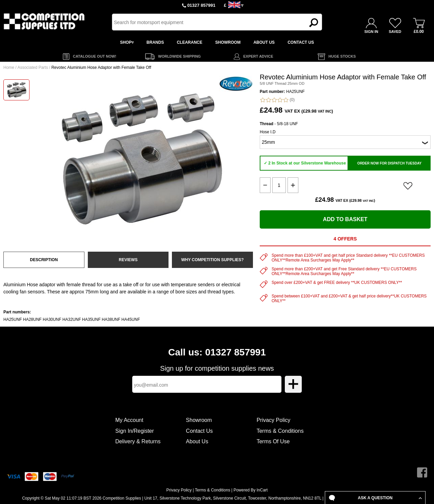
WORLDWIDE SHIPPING (179, 56)
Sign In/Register (135, 431)
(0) (277, 100)
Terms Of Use (273, 441)
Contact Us (199, 431)
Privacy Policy (274, 420)
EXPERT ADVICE (258, 56)
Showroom (199, 420)
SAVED (395, 32)
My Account (129, 420)
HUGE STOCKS (342, 56)
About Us (197, 441)
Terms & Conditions (280, 431)
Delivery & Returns (138, 441)
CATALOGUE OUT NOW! (95, 56)
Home (9, 67)
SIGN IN (371, 32)
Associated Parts (33, 67)
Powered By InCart (251, 490)
